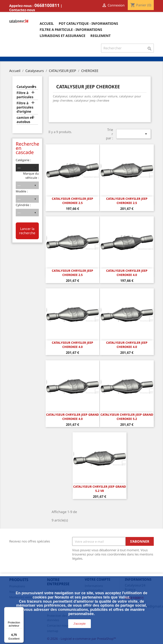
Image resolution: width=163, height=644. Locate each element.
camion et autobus (25, 120)
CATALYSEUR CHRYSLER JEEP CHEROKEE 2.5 (72, 201)
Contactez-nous (22, 10)
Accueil (47, 24)
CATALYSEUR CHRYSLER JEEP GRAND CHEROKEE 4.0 (72, 417)
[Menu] (21, 610)
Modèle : (22, 191)
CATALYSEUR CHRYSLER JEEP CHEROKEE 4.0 (127, 273)
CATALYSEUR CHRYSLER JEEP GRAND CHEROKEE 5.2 (127, 417)
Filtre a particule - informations (71, 30)
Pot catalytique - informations (88, 24)
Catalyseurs (26, 87)
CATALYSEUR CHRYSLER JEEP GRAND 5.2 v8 (100, 489)
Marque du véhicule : (31, 176)
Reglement (100, 36)
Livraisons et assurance (63, 36)
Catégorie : (23, 160)
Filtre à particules (25, 95)
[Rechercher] (127, 48)
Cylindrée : (23, 205)
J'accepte (80, 624)
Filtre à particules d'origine (25, 107)
